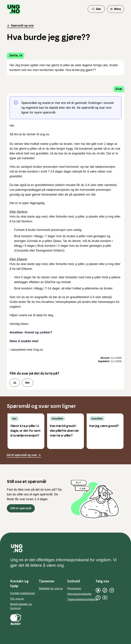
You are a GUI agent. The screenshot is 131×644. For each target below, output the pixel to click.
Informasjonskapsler (79, 594)
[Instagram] (112, 590)
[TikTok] (105, 590)
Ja (15, 383)
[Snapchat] (98, 590)
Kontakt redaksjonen (23, 593)
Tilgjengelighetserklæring (82, 599)
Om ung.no (17, 599)
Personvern (74, 588)
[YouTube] (105, 598)
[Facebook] (98, 598)
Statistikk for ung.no (51, 588)
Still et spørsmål (21, 508)
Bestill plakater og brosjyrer (21, 606)
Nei (28, 383)
